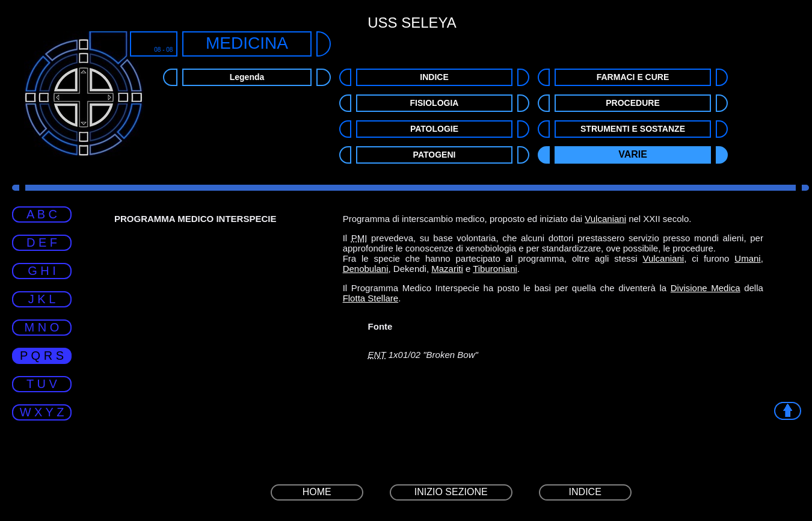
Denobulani (366, 269)
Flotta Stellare (371, 298)
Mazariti (447, 269)
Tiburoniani (495, 269)
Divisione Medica (706, 288)
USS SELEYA (412, 23)
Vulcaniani (605, 219)
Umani (747, 258)
